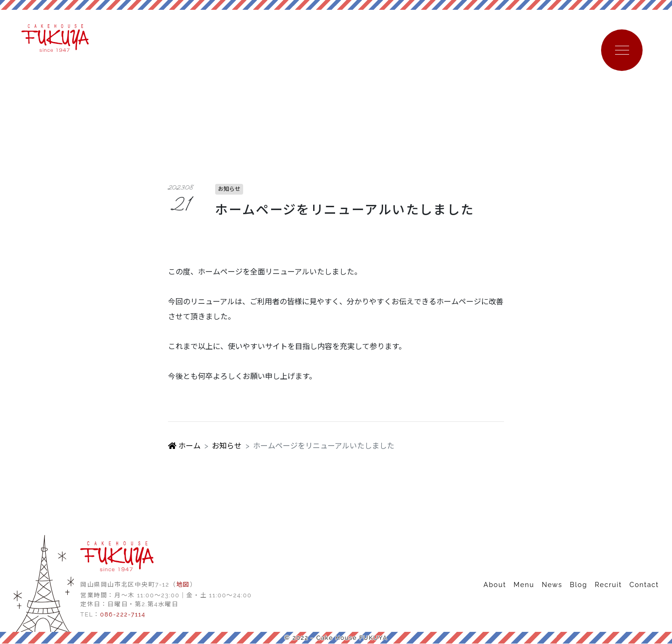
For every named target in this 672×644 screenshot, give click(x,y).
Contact (644, 585)
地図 (183, 585)
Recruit (608, 585)
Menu (524, 585)
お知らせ (227, 446)
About (495, 585)
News (552, 585)
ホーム (184, 446)
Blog (578, 585)
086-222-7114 (122, 615)
